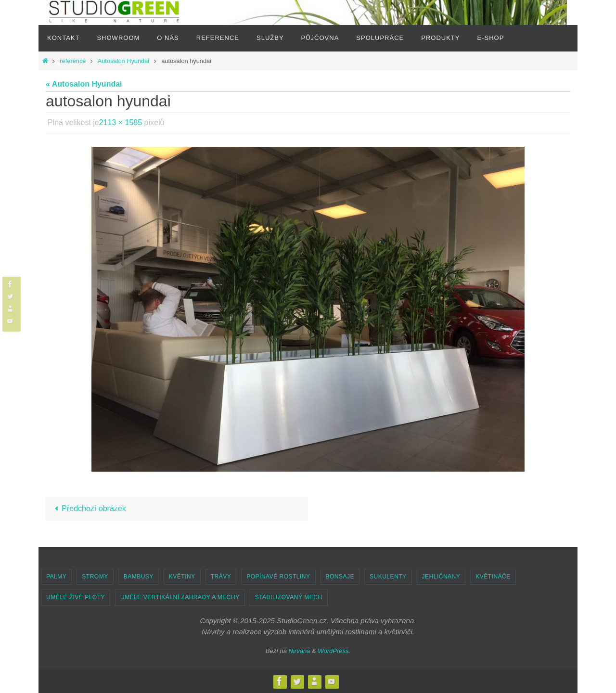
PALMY (56, 577)
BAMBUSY (139, 577)
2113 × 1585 (121, 122)
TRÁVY (221, 577)
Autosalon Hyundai (123, 61)
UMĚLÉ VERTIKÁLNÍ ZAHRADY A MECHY (180, 597)
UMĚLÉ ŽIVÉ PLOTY (76, 597)
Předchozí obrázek (89, 508)
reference (73, 61)
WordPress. (334, 651)
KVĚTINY (182, 577)
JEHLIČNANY (441, 577)
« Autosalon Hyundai (84, 84)
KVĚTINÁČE (493, 577)
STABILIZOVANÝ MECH (289, 597)
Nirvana (300, 651)
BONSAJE (340, 577)
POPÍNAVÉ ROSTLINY (278, 577)
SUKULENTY (388, 577)
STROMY (95, 577)
